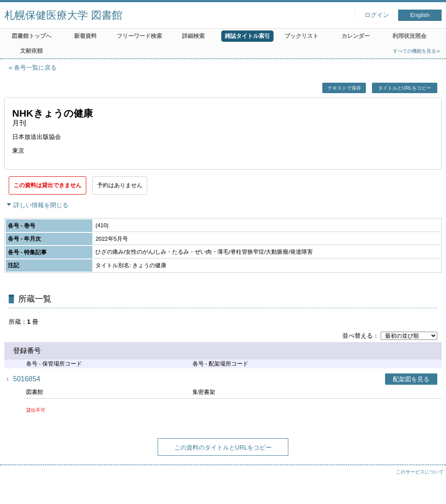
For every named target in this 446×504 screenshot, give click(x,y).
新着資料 (85, 36)
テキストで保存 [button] (344, 88)
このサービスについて (420, 472)
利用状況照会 (409, 36)
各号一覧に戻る (35, 67)
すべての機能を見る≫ (417, 51)
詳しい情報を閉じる (41, 205)
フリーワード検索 (139, 36)
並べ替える (358, 336)
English (420, 15)
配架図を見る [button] (411, 379)
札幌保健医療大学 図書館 (63, 15)
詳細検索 (193, 36)
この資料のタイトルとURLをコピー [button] (223, 447)
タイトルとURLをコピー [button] (404, 88)
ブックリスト (301, 36)
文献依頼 (31, 51)
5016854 (27, 379)
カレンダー (356, 36)
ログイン (377, 15)
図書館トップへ (32, 36)
